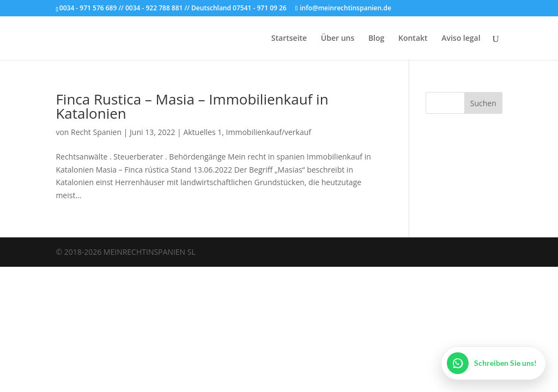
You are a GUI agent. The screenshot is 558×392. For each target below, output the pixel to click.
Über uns (338, 39)
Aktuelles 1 (202, 132)
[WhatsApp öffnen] (493, 363)
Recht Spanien (96, 132)
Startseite (289, 39)
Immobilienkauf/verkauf (269, 132)
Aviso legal (461, 39)
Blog (376, 39)
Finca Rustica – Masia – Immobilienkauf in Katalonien (192, 106)
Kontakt (413, 39)
